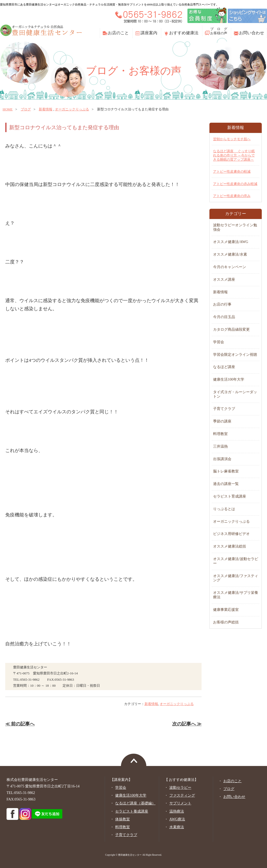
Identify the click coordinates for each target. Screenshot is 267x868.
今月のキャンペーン (230, 267)
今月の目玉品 (224, 317)
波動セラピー (180, 788)
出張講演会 (222, 459)
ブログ (26, 109)
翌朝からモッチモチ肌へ (232, 139)
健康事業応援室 (226, 610)
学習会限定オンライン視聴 (235, 355)
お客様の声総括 (226, 622)
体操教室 (123, 819)
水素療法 (177, 827)
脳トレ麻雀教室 (226, 471)
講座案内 (149, 33)
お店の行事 (222, 304)
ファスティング (182, 795)
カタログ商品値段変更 (231, 329)
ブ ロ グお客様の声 (219, 31)
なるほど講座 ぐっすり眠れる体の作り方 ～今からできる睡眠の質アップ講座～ (234, 155)
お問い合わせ (252, 33)
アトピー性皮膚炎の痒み (232, 196)
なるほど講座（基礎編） (135, 803)
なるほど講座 (224, 367)
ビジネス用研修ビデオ (231, 534)
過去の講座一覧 (226, 484)
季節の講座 (222, 421)
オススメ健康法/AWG (231, 242)
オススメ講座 (224, 280)
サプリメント (180, 803)
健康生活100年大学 (229, 379)
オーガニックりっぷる (72, 109)
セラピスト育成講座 (230, 496)
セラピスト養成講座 (132, 811)
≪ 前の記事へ (20, 724)
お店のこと (118, 33)
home (8, 109)
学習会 (219, 342)
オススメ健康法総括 (230, 546)
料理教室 (220, 434)
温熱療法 (177, 811)
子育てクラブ (224, 409)
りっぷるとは (224, 509)
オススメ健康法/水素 (230, 254)
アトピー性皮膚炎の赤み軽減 (235, 184)
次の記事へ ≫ (187, 724)
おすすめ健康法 (184, 33)
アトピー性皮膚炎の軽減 (232, 171)
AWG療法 (177, 819)
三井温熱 (220, 446)
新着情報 (46, 109)
